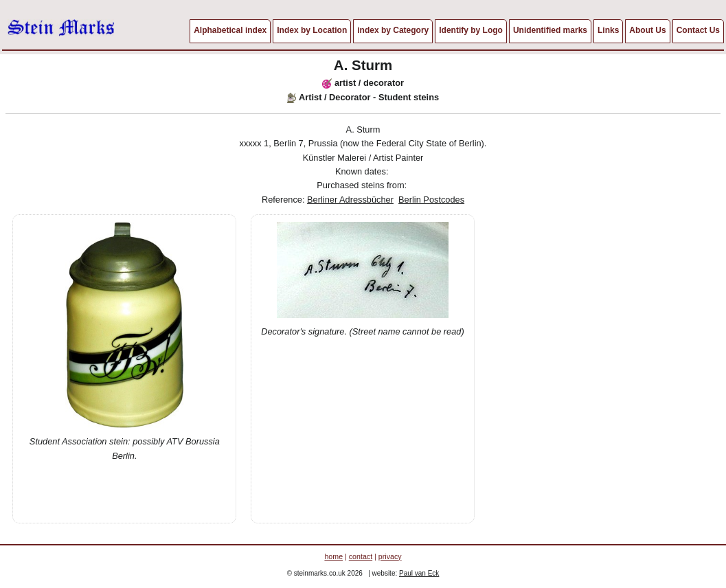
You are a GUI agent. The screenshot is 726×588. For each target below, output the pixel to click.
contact (361, 556)
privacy (390, 556)
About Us (647, 30)
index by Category (393, 30)
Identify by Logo (471, 30)
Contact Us (698, 30)
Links (608, 30)
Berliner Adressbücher (350, 200)
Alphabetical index (230, 30)
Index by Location (312, 30)
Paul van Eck (419, 573)
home (333, 556)
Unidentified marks (550, 30)
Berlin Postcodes (431, 200)
